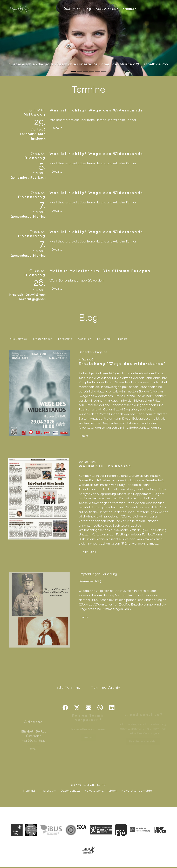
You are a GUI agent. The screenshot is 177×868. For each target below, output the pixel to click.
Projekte (122, 339)
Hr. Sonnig (104, 339)
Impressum (48, 791)
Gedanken (85, 339)
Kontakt (29, 791)
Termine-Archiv (106, 688)
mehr (85, 436)
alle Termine (69, 688)
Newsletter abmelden (138, 791)
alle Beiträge (18, 339)
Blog (87, 9)
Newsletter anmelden (101, 791)
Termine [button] (128, 9)
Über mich (72, 9)
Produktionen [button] (105, 9)
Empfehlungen (43, 339)
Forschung (65, 339)
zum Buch (89, 552)
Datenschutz (70, 791)
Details (57, 128)
